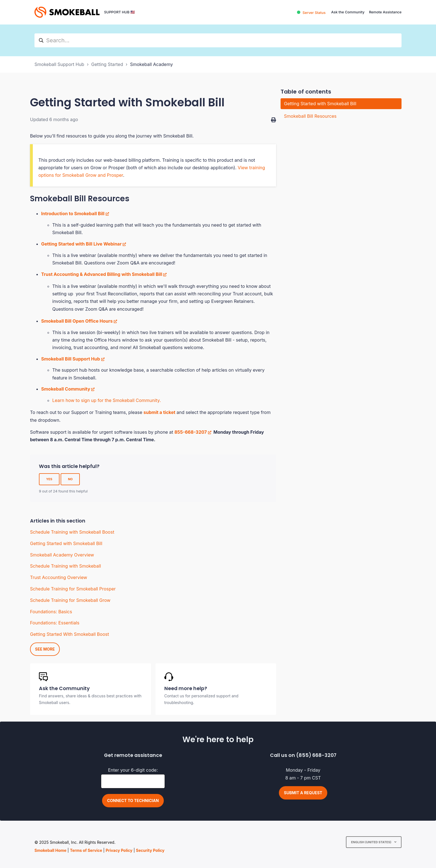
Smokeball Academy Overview (62, 555)
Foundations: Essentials (55, 623)
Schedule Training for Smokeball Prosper (73, 589)
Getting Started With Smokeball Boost (70, 634)
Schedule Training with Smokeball (65, 566)
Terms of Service (86, 850)
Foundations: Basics (51, 612)
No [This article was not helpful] (70, 479)
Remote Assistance (385, 12)
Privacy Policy (119, 850)
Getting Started (107, 64)
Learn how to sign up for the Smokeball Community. (107, 400)
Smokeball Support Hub (59, 64)
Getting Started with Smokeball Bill (66, 543)
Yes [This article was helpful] (49, 479)
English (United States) (371, 842)
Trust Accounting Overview (59, 577)
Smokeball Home (50, 850)
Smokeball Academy (152, 64)
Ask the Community (348, 12)
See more (45, 649)
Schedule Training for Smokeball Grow (70, 600)
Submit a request (303, 793)
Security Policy (150, 850)
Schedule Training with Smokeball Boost (72, 532)
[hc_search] (218, 40)
